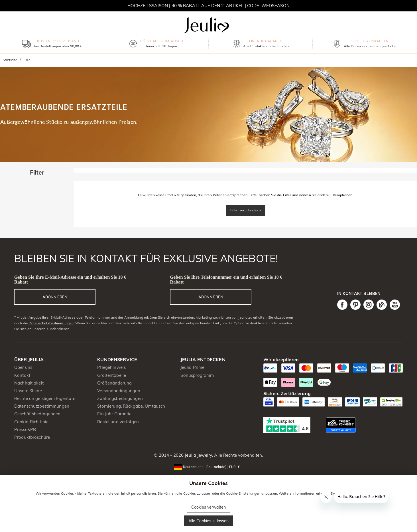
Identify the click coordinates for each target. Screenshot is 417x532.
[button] (208, 467)
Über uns (23, 367)
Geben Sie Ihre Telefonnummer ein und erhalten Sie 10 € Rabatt (226, 280)
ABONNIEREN (55, 297)
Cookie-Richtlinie (31, 422)
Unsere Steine (28, 391)
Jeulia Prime (193, 367)
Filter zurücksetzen (246, 210)
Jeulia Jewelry (198, 455)
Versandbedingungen (119, 391)
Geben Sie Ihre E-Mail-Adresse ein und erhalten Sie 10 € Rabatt (70, 280)
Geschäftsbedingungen (37, 414)
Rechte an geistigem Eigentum (45, 398)
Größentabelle (112, 375)
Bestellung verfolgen (118, 422)
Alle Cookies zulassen (209, 521)
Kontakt (22, 375)
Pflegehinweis (111, 367)
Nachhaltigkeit (29, 383)
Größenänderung (114, 383)
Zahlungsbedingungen (120, 398)
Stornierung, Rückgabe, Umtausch (131, 406)
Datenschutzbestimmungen (51, 323)
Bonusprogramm (197, 375)
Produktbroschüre (32, 437)
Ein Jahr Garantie (114, 414)
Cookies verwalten (208, 507)
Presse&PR (25, 429)
